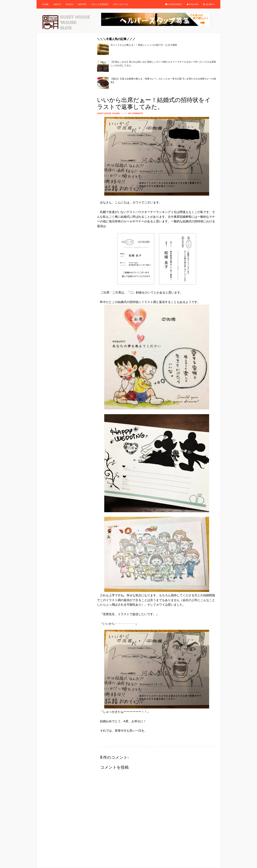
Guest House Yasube (108, 113)
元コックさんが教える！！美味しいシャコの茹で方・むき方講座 (144, 45)
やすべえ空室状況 (100, 4)
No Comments (135, 113)
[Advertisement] (157, 94)
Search (209, 4)
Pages (69, 4)
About (57, 4)
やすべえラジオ (121, 4)
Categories (173, 4)
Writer (82, 4)
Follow (193, 4)
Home (45, 4)
